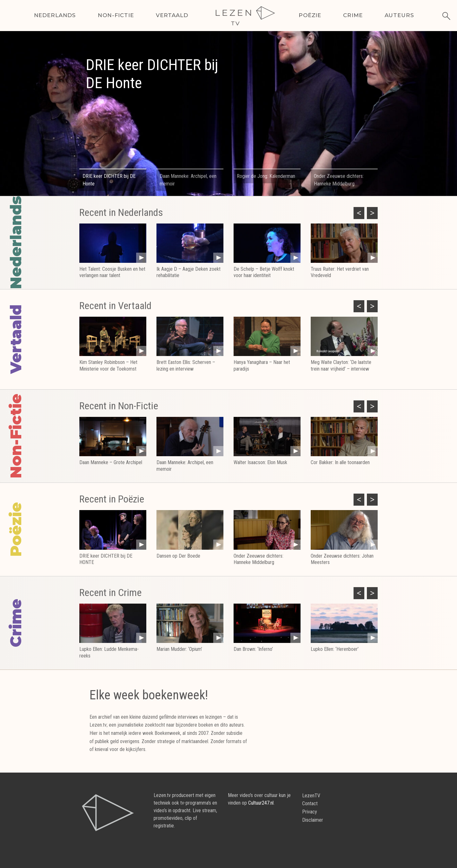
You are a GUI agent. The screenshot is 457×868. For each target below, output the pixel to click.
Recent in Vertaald (115, 306)
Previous (357, 212)
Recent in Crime (110, 593)
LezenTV (311, 796)
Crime (353, 15)
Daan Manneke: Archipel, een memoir (188, 180)
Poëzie (310, 15)
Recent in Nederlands (121, 212)
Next (370, 212)
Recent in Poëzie (112, 499)
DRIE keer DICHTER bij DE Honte (152, 74)
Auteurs (399, 15)
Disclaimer (313, 820)
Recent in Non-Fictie (119, 406)
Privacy (310, 812)
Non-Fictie (116, 15)
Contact (310, 803)
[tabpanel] (228, 123)
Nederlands (55, 15)
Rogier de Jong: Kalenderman (266, 176)
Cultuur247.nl (261, 803)
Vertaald (172, 15)
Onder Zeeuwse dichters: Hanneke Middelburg (339, 180)
